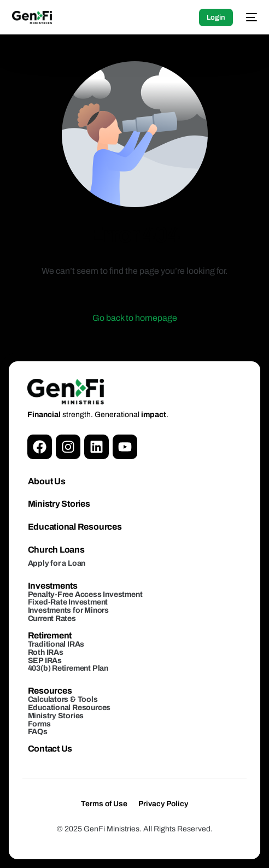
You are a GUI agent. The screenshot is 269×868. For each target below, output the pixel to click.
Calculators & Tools (63, 699)
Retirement (50, 635)
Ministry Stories (59, 504)
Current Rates (52, 618)
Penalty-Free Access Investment (85, 594)
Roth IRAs (46, 652)
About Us (47, 481)
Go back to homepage (135, 318)
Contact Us (50, 749)
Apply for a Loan (57, 563)
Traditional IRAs (56, 644)
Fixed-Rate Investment (68, 602)
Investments (53, 586)
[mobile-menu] (250, 17)
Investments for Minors (68, 610)
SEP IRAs (45, 661)
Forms (39, 724)
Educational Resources (75, 527)
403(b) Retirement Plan (68, 668)
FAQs (38, 732)
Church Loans (56, 550)
